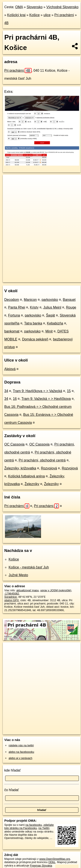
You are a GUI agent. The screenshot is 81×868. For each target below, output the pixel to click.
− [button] (10, 189)
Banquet (69, 300)
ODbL (52, 862)
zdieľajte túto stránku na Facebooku (29, 826)
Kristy (34, 307)
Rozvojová (49, 468)
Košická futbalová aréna (27, 476)
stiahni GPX (12, 600)
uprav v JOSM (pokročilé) (56, 590)
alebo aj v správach (20, 758)
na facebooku (34, 825)
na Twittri (44, 828)
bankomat (12, 331)
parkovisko (50, 300)
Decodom (12, 300)
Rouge (71, 307)
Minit (49, 331)
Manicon (30, 300)
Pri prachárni (64, 15)
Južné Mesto (18, 575)
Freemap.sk (57, 275)
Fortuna (14, 315)
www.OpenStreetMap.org (55, 859)
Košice (35, 15)
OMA (19, 7)
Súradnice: (11, 597)
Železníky (32, 484)
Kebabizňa (55, 323)
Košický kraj (16, 15)
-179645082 (12, 594)
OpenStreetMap (34, 275)
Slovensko (35, 7)
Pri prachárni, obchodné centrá (42, 460)
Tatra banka (33, 323)
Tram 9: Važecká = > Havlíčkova (46, 399)
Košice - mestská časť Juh (29, 567)
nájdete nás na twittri (21, 745)
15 (69, 391)
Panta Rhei (17, 307)
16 (15, 399)
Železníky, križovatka (20, 468)
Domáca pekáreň (35, 339)
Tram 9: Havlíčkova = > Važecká (37, 391)
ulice (47, 15)
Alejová (10, 369)
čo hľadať (12, 790)
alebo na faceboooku (21, 752)
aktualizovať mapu (28, 590)
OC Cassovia (14, 444)
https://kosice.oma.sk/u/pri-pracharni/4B (26, 279)
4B (6, 23)
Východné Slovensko (62, 7)
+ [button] (10, 182)
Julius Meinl (52, 307)
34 (6, 391)
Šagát (50, 315)
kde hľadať (13, 770)
